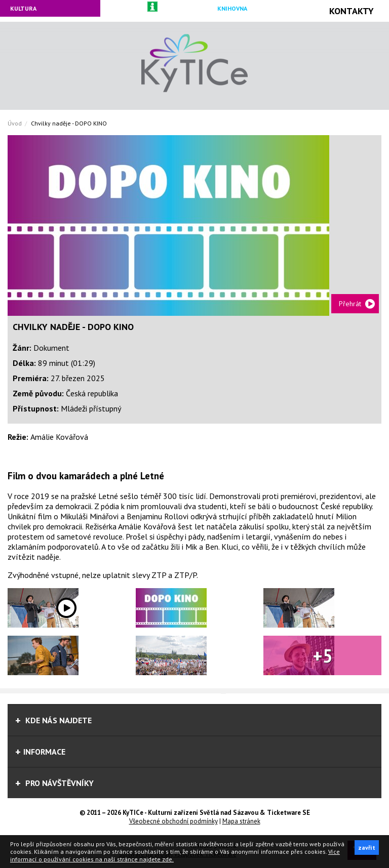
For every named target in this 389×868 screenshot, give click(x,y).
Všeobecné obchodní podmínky (173, 821)
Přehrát (350, 304)
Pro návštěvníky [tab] (54, 783)
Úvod (15, 123)
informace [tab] (40, 752)
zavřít (367, 848)
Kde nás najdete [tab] (53, 720)
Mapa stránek (241, 821)
